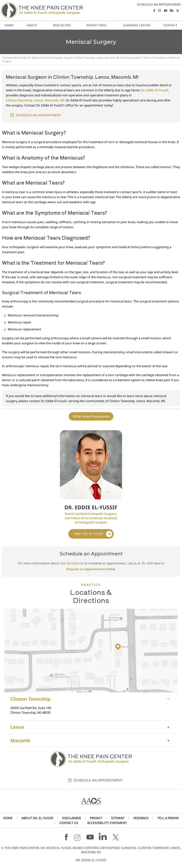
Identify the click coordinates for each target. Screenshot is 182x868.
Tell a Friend (168, 818)
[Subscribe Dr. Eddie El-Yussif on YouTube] (166, 10)
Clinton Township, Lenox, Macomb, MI (35, 100)
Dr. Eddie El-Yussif (155, 90)
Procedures (160, 58)
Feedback (141, 818)
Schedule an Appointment (159, 4)
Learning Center (132, 58)
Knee (147, 58)
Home (9, 25)
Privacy (96, 818)
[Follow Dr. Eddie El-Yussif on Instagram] (160, 10)
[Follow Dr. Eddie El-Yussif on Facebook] (154, 10)
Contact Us (69, 823)
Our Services (70, 563)
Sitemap (118, 818)
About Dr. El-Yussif (37, 818)
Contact (170, 25)
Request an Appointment (86, 569)
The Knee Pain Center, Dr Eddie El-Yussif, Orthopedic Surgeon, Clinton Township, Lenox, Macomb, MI (61, 58)
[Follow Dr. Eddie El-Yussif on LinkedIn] (172, 10)
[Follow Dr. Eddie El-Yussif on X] (178, 10)
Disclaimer (72, 818)
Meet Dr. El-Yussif (89, 534)
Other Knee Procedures (91, 416)
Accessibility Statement (107, 823)
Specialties (62, 25)
